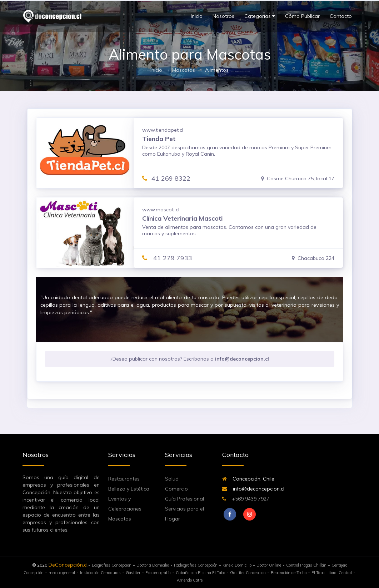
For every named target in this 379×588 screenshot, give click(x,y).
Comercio (176, 489)
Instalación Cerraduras (100, 573)
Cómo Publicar (302, 16)
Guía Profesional (184, 499)
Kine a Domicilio (237, 565)
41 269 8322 (166, 178)
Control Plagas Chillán (306, 565)
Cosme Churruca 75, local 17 (298, 179)
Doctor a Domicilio (153, 565)
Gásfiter (133, 573)
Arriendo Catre (190, 580)
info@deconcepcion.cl (253, 489)
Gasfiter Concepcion (248, 573)
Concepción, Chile (248, 479)
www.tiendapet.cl (163, 130)
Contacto (341, 16)
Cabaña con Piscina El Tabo (200, 573)
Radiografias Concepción (196, 565)
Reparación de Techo (289, 573)
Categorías (260, 16)
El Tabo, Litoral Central (332, 573)
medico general (62, 573)
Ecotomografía (158, 573)
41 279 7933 (167, 258)
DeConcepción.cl (68, 565)
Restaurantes (124, 479)
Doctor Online (269, 565)
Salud (172, 479)
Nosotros (223, 16)
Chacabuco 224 (313, 258)
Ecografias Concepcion (112, 565)
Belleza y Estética (129, 489)
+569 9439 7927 (246, 499)
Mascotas (184, 70)
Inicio (197, 16)
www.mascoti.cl (161, 210)
